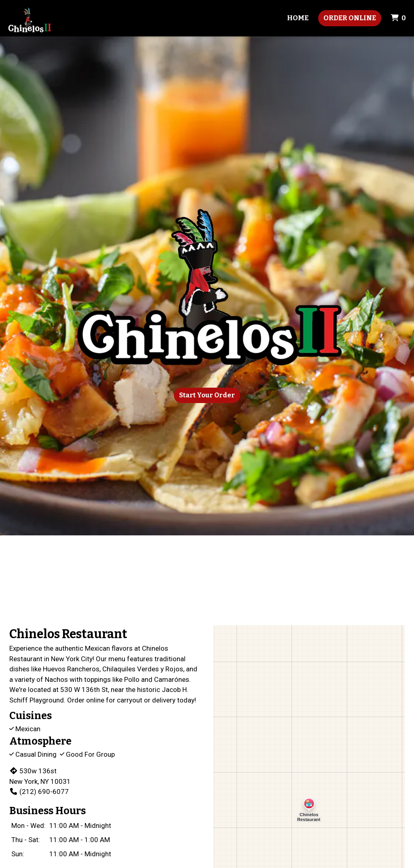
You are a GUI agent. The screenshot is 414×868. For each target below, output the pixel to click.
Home (298, 18)
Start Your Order (207, 395)
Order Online (350, 18)
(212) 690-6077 (39, 792)
